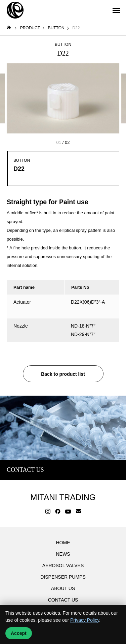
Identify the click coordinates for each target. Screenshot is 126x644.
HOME (63, 543)
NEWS (63, 554)
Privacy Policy (85, 620)
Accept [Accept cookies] (19, 633)
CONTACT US (63, 600)
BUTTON (63, 44)
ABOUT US (63, 588)
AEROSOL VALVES (63, 565)
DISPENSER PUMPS (63, 577)
